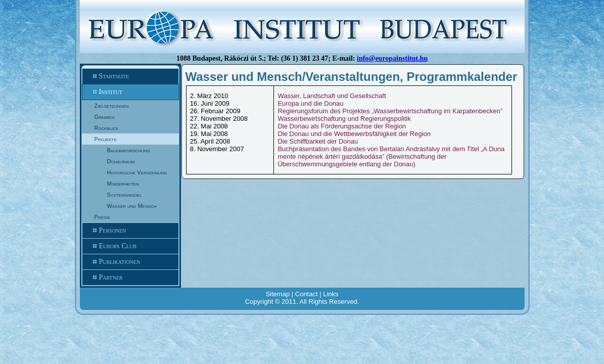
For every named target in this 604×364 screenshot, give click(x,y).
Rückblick (107, 128)
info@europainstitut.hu (392, 58)
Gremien (105, 117)
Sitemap (277, 294)
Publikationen (130, 262)
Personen (130, 231)
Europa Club (130, 246)
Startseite (130, 76)
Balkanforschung (129, 150)
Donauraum (121, 161)
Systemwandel (125, 195)
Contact (307, 294)
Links (331, 294)
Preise (102, 217)
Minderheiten (123, 184)
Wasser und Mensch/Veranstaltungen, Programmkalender (352, 77)
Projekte (106, 139)
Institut (130, 92)
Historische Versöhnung (137, 172)
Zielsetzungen (112, 106)
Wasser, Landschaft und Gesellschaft (332, 96)
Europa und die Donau (310, 103)
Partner (130, 278)
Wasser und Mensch (132, 206)
